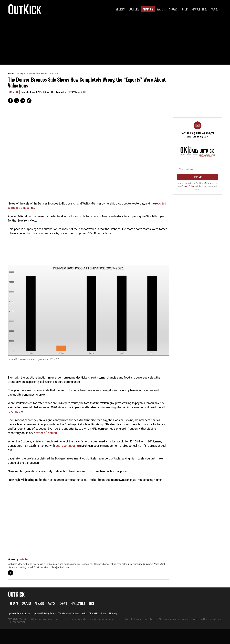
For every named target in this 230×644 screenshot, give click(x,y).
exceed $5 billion (46, 433)
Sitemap (113, 614)
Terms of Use (211, 183)
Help (84, 614)
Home (11, 74)
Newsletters (199, 9)
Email (23, 101)
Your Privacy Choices (69, 614)
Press (103, 614)
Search (216, 9)
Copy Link (29, 101)
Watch (161, 9)
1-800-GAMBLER (19, 622)
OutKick (25, 9)
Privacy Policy (188, 186)
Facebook (10, 101)
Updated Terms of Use (19, 614)
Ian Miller (14, 92)
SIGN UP (197, 177)
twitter (10, 573)
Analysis (148, 9)
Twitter (17, 101)
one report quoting (67, 446)
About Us (93, 614)
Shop (185, 9)
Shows (173, 9)
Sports (120, 9)
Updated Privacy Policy (44, 614)
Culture (134, 9)
